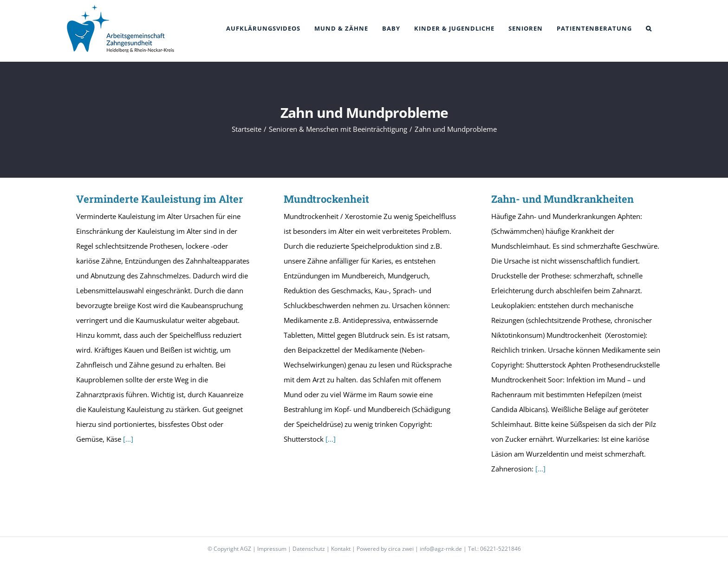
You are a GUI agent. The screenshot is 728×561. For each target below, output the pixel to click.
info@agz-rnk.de (441, 549)
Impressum (272, 549)
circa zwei (401, 549)
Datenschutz (309, 549)
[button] (649, 29)
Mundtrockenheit (326, 199)
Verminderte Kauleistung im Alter (160, 199)
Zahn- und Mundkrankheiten (562, 199)
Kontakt (341, 549)
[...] (128, 439)
